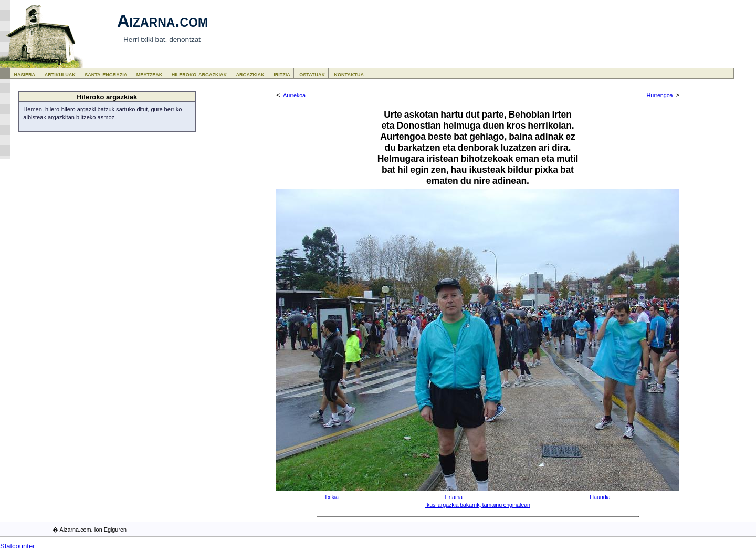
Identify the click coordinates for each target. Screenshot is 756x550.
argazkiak (250, 74)
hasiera (25, 74)
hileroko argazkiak (199, 74)
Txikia (331, 497)
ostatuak (312, 74)
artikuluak (60, 74)
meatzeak (149, 74)
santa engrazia (106, 74)
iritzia (282, 74)
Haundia (600, 497)
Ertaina (454, 497)
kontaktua (349, 74)
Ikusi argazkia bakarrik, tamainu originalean (478, 505)
